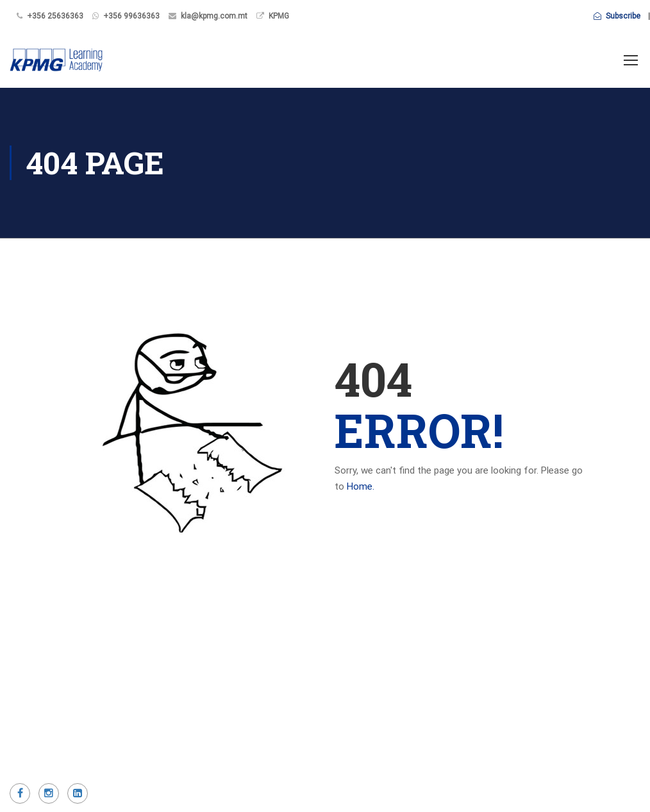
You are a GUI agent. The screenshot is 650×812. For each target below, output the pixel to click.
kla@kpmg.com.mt (214, 16)
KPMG (279, 16)
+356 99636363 (131, 16)
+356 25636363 (55, 16)
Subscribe (617, 16)
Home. (361, 486)
